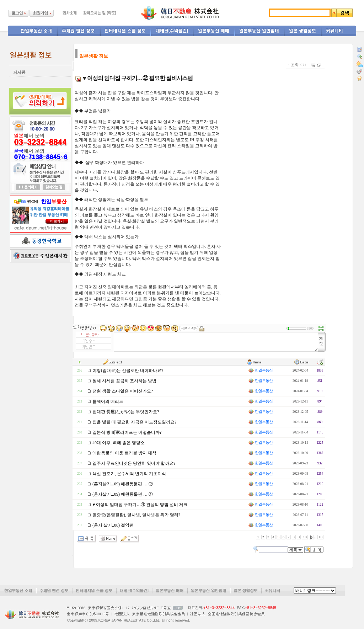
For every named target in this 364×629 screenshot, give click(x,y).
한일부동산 (260, 370)
